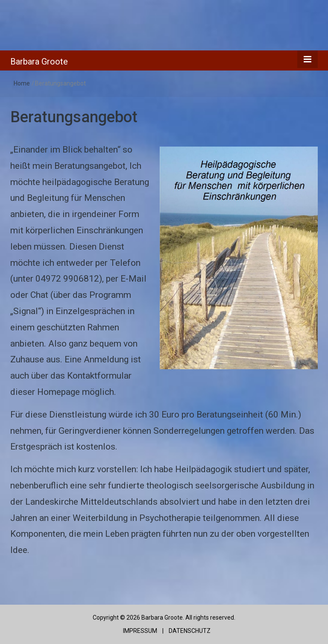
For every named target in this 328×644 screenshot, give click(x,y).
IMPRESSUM (139, 631)
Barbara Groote (39, 62)
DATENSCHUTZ (190, 631)
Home (22, 83)
